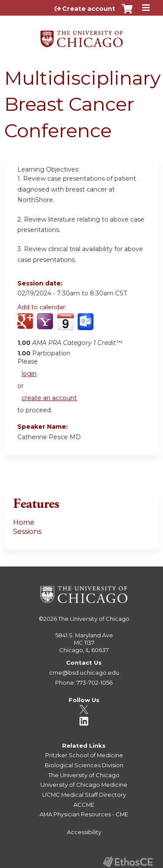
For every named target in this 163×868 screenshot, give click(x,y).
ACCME (84, 805)
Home (24, 522)
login (29, 374)
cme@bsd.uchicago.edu (84, 673)
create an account (49, 398)
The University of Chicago (94, 619)
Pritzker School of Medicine (84, 755)
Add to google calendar (26, 326)
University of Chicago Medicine (84, 785)
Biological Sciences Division (84, 765)
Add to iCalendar (65, 326)
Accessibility (84, 832)
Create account (89, 9)
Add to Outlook (86, 326)
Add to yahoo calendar (46, 326)
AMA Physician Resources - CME (84, 814)
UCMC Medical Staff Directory (84, 795)
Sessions (27, 532)
